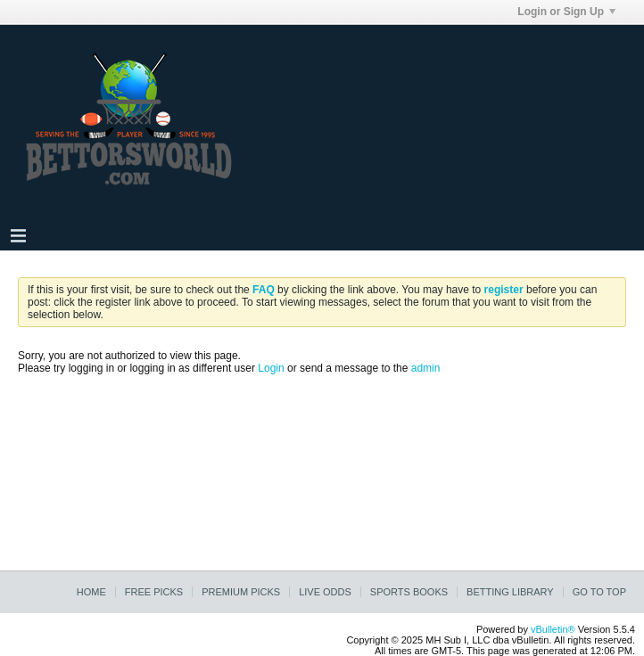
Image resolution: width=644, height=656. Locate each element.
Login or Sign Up (566, 12)
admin (426, 368)
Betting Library (510, 592)
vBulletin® (553, 629)
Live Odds (325, 592)
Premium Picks (241, 592)
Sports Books (409, 592)
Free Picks (154, 592)
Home (91, 592)
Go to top (599, 592)
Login (271, 368)
